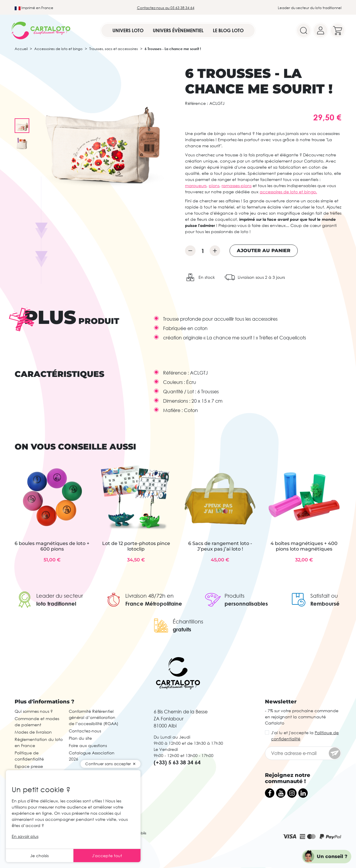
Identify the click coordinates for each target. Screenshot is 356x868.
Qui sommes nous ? (34, 711)
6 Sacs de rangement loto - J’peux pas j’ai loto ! (220, 546)
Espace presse (29, 766)
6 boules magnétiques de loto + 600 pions (52, 546)
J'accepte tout (107, 856)
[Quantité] (203, 251)
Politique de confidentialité (29, 756)
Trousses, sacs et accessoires (114, 49)
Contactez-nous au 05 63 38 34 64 (166, 8)
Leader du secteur (60, 596)
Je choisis (39, 856)
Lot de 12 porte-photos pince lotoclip (136, 546)
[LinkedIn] (303, 793)
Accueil (21, 49)
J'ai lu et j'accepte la (305, 736)
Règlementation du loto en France (39, 742)
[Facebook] (270, 793)
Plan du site (80, 738)
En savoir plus (25, 836)
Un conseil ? (332, 856)
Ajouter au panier (264, 251)
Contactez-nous (85, 731)
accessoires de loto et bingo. (288, 192)
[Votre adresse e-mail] (303, 753)
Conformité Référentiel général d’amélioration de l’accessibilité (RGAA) (94, 717)
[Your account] (321, 30)
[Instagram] (292, 793)
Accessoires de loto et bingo (58, 49)
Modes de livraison (33, 732)
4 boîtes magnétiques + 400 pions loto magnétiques (304, 546)
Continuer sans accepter (108, 764)
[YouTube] (281, 793)
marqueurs (196, 186)
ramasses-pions (237, 186)
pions (214, 186)
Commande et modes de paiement (37, 722)
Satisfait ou (324, 596)
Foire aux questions (88, 745)
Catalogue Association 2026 (92, 756)
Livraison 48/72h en (149, 596)
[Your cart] (338, 30)
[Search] (304, 30)
